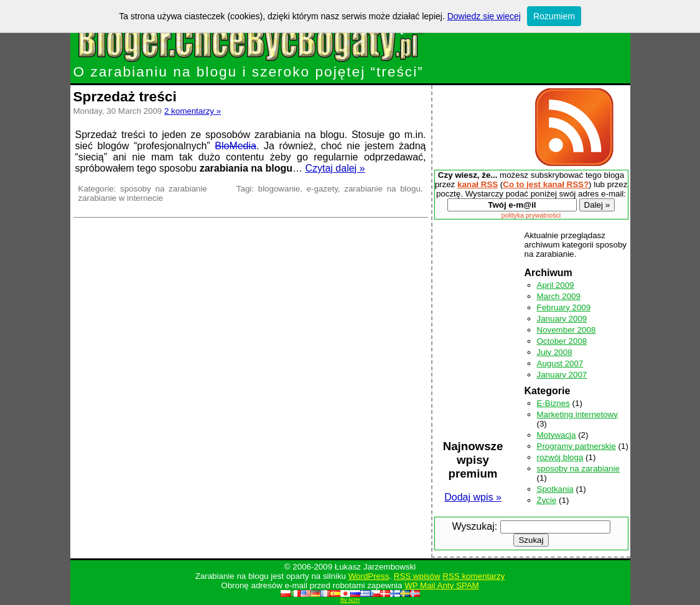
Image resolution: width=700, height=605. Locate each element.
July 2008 (555, 352)
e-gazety (322, 189)
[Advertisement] (481, 127)
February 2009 (564, 307)
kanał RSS (478, 184)
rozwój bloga (560, 457)
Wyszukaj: (474, 526)
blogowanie (279, 189)
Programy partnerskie (576, 446)
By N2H (350, 600)
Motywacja (557, 435)
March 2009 (559, 296)
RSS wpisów (417, 576)
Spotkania (555, 489)
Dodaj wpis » (473, 497)
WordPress (369, 576)
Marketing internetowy (577, 414)
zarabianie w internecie (121, 198)
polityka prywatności (531, 215)
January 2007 (562, 375)
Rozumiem (554, 16)
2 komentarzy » (193, 111)
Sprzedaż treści (125, 96)
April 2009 (556, 285)
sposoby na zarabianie (164, 189)
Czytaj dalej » (335, 168)
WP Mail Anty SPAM (442, 585)
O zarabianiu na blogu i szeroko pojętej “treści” (274, 65)
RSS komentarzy (474, 576)
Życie (547, 500)
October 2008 (562, 341)
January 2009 (562, 319)
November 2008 (567, 330)
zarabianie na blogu (382, 189)
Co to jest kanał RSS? (546, 184)
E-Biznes (553, 403)
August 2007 (560, 363)
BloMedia (236, 146)
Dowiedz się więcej (484, 16)
